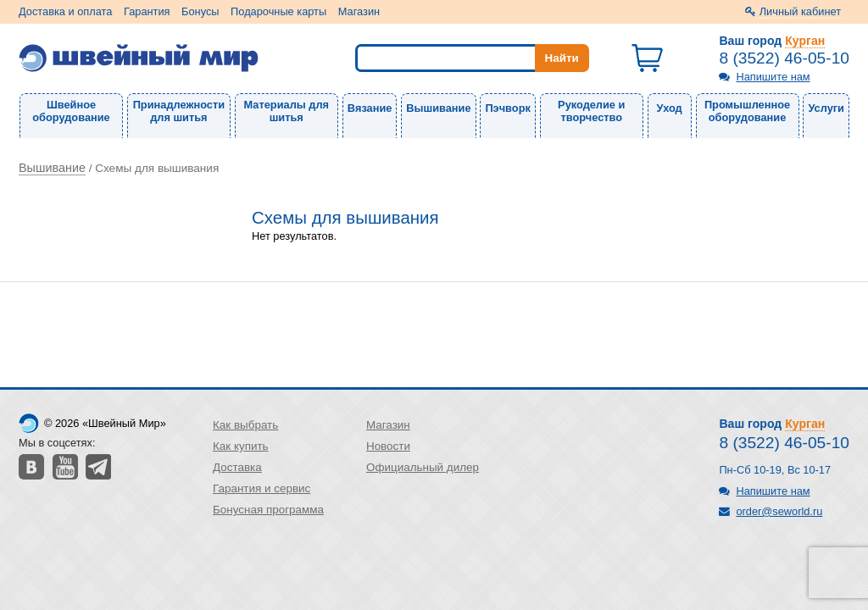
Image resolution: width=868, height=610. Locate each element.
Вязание (370, 108)
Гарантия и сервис (262, 488)
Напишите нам (773, 77)
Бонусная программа (268, 510)
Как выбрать (245, 425)
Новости (388, 446)
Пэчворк (507, 108)
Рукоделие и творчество (591, 111)
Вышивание (438, 108)
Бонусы (200, 11)
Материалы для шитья (287, 111)
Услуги (826, 108)
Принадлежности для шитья (179, 111)
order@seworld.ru (779, 511)
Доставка (237, 467)
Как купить (241, 446)
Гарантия (147, 11)
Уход (670, 108)
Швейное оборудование (71, 111)
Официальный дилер (423, 467)
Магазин (359, 11)
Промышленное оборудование (747, 111)
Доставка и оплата (65, 11)
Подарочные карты (278, 11)
